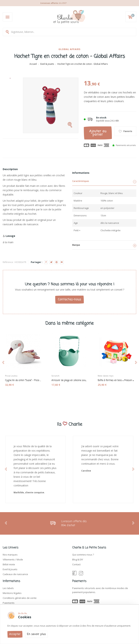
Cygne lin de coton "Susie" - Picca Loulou (23, 380)
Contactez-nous (69, 300)
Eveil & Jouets (10, 569)
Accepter (15, 634)
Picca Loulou (11, 376)
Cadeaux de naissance (15, 574)
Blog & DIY (78, 559)
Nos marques (10, 555)
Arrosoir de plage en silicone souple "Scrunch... (69, 380)
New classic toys (106, 376)
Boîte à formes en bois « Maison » (116, 380)
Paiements (9, 603)
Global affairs (69, 49)
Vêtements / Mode (13, 559)
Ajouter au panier (98, 133)
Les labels (8, 588)
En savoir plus (36, 634)
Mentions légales (12, 593)
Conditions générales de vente (20, 598)
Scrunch (55, 376)
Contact (76, 564)
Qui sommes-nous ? (83, 555)
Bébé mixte (9, 564)
